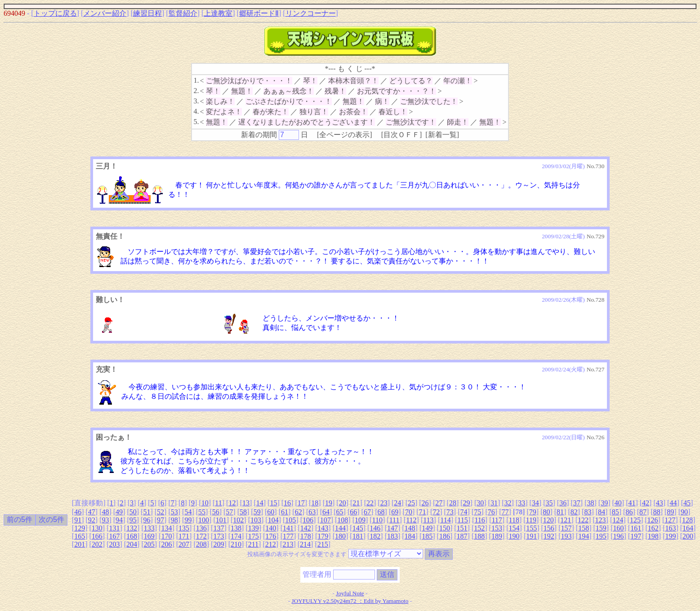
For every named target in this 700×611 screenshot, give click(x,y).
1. (196, 80)
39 (604, 503)
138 (236, 528)
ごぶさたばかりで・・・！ (289, 101)
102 (238, 520)
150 (445, 528)
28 (453, 503)
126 (653, 520)
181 (358, 536)
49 (119, 512)
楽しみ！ (220, 101)
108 (343, 520)
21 (356, 503)
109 (360, 520)
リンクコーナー (311, 13)
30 (480, 503)
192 (549, 536)
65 (340, 512)
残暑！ (335, 91)
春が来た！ (271, 112)
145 (358, 528)
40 (618, 503)
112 (411, 520)
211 (253, 544)
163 (670, 528)
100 (204, 520)
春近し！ (393, 112)
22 (370, 503)
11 (218, 503)
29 (467, 503)
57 (229, 512)
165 (80, 536)
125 (635, 520)
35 (549, 503)
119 (531, 520)
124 (618, 520)
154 (514, 528)
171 (184, 536)
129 (80, 528)
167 (114, 536)
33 (522, 503)
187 (462, 536)
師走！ (458, 122)
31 (494, 503)
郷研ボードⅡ (259, 13)
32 (508, 503)
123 (601, 520)
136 (201, 528)
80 (546, 512)
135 (184, 528)
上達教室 (218, 13)
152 (479, 528)
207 (184, 544)
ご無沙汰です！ (411, 122)
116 (479, 520)
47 (92, 512)
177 (288, 536)
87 (643, 512)
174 (236, 536)
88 (657, 512)
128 (687, 520)
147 (392, 528)
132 (132, 528)
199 (670, 536)
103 (256, 520)
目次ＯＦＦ (401, 135)
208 (201, 544)
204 (132, 544)
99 (188, 520)
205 (149, 544)
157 (566, 528)
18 (315, 503)
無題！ (242, 91)
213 (288, 544)
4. (196, 111)
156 (549, 528)
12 (232, 503)
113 (428, 520)
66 (353, 512)
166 (97, 536)
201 (80, 544)
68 (381, 512)
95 (133, 520)
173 (218, 536)
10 (205, 503)
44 (673, 503)
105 (290, 520)
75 (477, 512)
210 (236, 544)
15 (273, 503)
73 (450, 512)
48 (105, 512)
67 (367, 512)
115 (462, 520)
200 (688, 536)
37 (577, 503)
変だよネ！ (224, 112)
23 (384, 503)
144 (340, 528)
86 (629, 512)
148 (410, 528)
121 (566, 520)
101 (221, 520)
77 (505, 512)
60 (271, 512)
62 (299, 512)
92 (92, 520)
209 (218, 544)
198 (653, 536)
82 (574, 512)
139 (254, 528)
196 (618, 536)
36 (563, 503)
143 (323, 528)
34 (535, 503)
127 (670, 520)
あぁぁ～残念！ (289, 91)
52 (161, 512)
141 (288, 528)
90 (684, 512)
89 (670, 512)
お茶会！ (353, 112)
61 (285, 512)
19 (329, 503)
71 (423, 512)
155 (531, 528)
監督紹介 (183, 13)
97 (161, 520)
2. (196, 91)
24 (397, 503)
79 (533, 512)
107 (325, 520)
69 (395, 512)
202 (97, 544)
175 (254, 536)
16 (287, 503)
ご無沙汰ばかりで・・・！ (249, 81)
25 (411, 503)
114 (445, 520)
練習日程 (147, 13)
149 (427, 528)
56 (216, 512)
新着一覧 (442, 135)
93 (105, 520)
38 (590, 503)
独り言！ (314, 112)
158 (584, 528)
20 (343, 503)
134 (166, 528)
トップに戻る (55, 13)
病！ (382, 101)
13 (246, 503)
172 (201, 536)
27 (439, 503)
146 (375, 528)
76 (491, 512)
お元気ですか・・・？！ (397, 91)
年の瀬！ (458, 81)
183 (392, 536)
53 (174, 512)
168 (132, 536)
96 (147, 520)
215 (323, 544)
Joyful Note (350, 593)
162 (653, 528)
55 (202, 512)
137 (218, 528)
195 (601, 536)
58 (243, 512)
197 (636, 536)
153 (497, 528)
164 (688, 528)
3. (196, 101)
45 (687, 503)
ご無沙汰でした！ (429, 101)
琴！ (310, 81)
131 (114, 528)
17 (301, 503)
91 (78, 520)
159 (601, 528)
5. (196, 122)
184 (410, 536)
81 (560, 512)
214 (305, 544)
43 (660, 503)
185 (427, 536)
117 (497, 520)
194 (584, 536)
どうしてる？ (411, 81)
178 (306, 536)
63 (312, 512)
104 (273, 520)
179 (323, 536)
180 (340, 536)
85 (615, 512)
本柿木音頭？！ (353, 81)
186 (445, 536)
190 (514, 536)
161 (636, 528)
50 (133, 512)
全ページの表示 (344, 135)
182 (375, 536)
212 (271, 544)
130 (97, 528)
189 (497, 536)
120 (548, 520)
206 (166, 544)
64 (326, 512)
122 (583, 520)
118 (514, 520)
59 (257, 512)
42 (646, 503)
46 (78, 512)
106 (308, 520)
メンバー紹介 (105, 13)
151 (462, 528)
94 (119, 520)
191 (531, 536)
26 (425, 503)
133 (149, 528)
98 (174, 520)
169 (149, 536)
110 (377, 520)
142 (306, 528)
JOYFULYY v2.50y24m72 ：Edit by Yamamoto (350, 601)
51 (147, 512)
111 (395, 520)
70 (409, 512)
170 (166, 536)
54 (188, 512)
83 (588, 512)
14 (260, 503)
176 (271, 536)
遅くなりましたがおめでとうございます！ (307, 122)
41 (632, 503)
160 (618, 528)
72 (436, 512)
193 (566, 536)
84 (602, 512)
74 (464, 512)
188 (479, 536)
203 (114, 544)
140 (271, 528)
